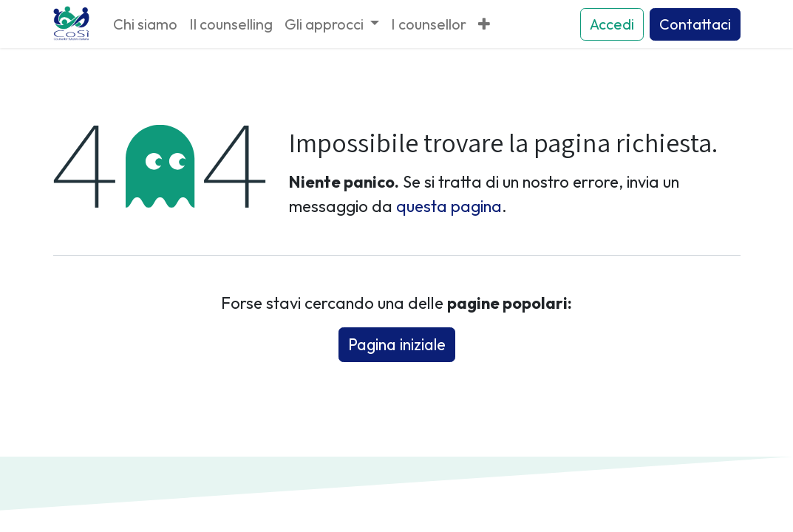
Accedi (612, 24)
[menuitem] (145, 24)
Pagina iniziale (397, 344)
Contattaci (695, 24)
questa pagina (449, 206)
